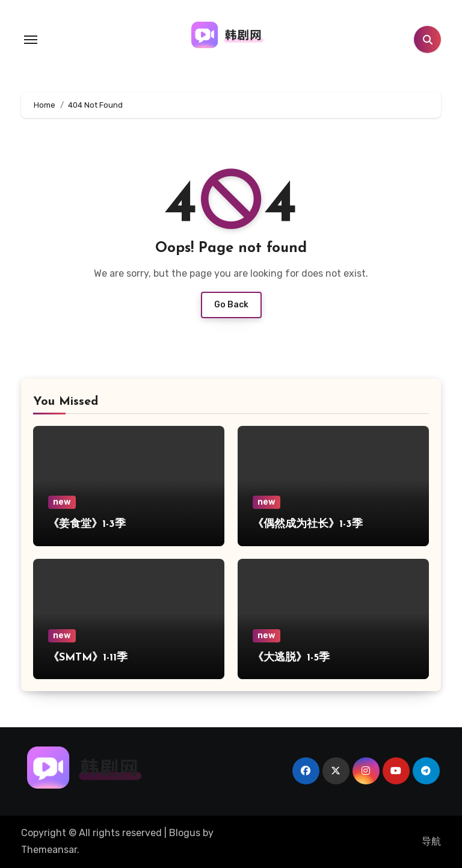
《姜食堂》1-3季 (87, 524)
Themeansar (49, 850)
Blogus (185, 833)
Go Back (231, 305)
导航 (431, 841)
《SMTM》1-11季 (88, 658)
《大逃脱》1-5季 (291, 658)
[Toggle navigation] (31, 40)
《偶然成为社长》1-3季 (308, 524)
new (62, 502)
